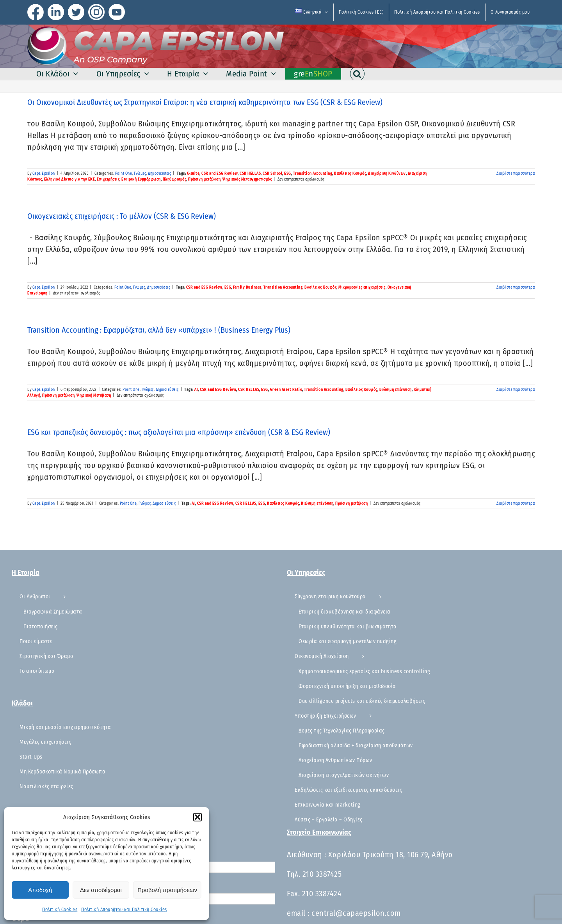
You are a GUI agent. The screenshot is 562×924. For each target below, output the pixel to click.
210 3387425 (322, 874)
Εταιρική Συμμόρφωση (141, 179)
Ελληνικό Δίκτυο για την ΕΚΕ (70, 179)
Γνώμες (140, 174)
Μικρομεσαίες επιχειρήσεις (362, 287)
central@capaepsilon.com (356, 913)
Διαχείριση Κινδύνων (387, 174)
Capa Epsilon (44, 174)
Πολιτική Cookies (60, 910)
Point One (124, 174)
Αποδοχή (40, 890)
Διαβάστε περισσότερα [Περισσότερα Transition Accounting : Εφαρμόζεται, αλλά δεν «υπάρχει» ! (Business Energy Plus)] (516, 390)
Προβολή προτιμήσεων (167, 890)
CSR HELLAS (250, 174)
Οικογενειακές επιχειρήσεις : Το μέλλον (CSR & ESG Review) (122, 216)
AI (196, 390)
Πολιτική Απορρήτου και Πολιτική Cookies (124, 910)
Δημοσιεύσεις (159, 174)
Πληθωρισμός (175, 179)
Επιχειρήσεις (108, 179)
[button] (197, 817)
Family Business (247, 287)
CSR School (272, 174)
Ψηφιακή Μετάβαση (94, 395)
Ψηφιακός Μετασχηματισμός (247, 179)
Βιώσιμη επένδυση (396, 390)
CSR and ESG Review (220, 174)
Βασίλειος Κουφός (350, 174)
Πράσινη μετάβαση (204, 179)
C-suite (193, 174)
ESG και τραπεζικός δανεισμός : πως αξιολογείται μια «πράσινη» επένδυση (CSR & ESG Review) (179, 432)
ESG (288, 174)
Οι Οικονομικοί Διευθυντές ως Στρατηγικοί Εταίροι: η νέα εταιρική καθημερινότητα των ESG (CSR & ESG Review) (205, 102)
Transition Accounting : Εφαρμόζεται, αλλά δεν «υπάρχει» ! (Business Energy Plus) (159, 330)
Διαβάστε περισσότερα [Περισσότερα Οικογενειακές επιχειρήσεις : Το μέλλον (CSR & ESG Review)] (516, 287)
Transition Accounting (313, 174)
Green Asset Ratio (286, 390)
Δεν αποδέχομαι (101, 890)
